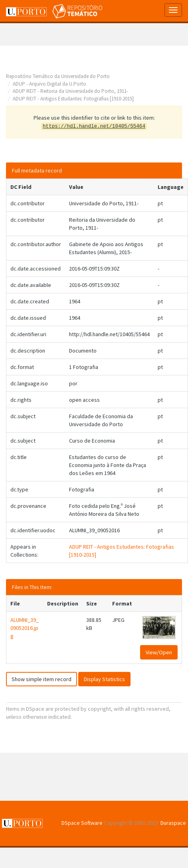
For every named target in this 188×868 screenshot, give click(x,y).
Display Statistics (104, 679)
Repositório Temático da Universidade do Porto (58, 76)
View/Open (159, 652)
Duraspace (173, 823)
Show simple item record (42, 679)
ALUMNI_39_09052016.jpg (25, 628)
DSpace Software (82, 823)
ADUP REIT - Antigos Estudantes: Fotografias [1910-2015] (73, 99)
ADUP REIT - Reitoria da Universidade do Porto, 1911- (70, 91)
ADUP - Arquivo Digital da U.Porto (49, 84)
